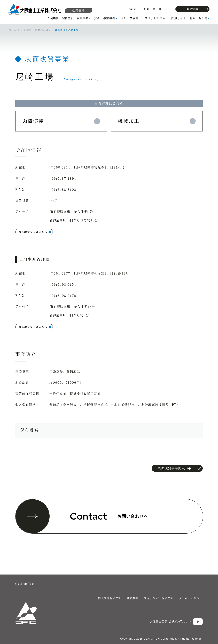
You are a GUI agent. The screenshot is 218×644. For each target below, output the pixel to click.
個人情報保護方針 (110, 598)
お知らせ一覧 (153, 9)
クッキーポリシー (191, 598)
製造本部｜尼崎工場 (67, 30)
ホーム (13, 30)
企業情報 (78, 10)
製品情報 (197, 9)
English (132, 9)
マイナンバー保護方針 (159, 598)
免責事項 (133, 598)
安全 (97, 18)
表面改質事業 (43, 30)
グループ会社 (130, 18)
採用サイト (179, 18)
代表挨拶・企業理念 (60, 18)
